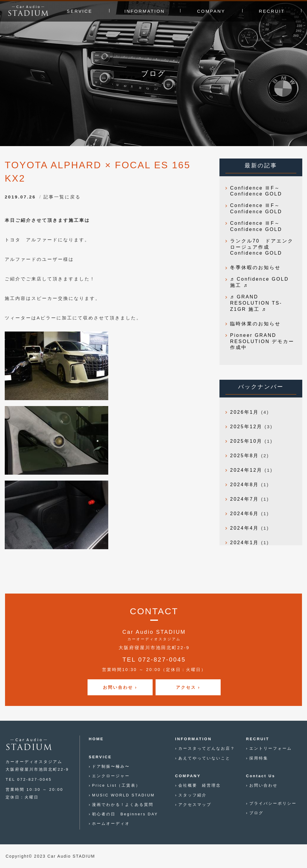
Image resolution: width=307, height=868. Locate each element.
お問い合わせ (264, 785)
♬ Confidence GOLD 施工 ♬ (259, 282)
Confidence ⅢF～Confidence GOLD (256, 191)
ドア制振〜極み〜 (111, 766)
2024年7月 (245, 499)
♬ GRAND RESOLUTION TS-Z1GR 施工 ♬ (256, 303)
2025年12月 (246, 427)
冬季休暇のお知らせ (255, 267)
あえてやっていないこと (204, 758)
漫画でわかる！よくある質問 (123, 805)
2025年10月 (246, 441)
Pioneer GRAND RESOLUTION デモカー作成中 (262, 341)
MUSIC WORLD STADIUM (123, 795)
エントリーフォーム (271, 748)
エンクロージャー (111, 776)
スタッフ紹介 (193, 795)
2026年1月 (245, 412)
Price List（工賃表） (116, 785)
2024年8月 (245, 485)
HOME (96, 739)
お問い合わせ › (120, 687)
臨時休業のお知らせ (255, 324)
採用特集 (259, 758)
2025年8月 (245, 456)
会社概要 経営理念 (200, 785)
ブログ (256, 813)
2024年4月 (245, 528)
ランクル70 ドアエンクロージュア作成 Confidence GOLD (262, 247)
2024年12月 (246, 470)
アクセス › (188, 687)
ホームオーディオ (111, 823)
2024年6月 (245, 514)
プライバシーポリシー (273, 803)
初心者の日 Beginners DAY (125, 814)
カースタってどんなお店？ (207, 748)
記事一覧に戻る (62, 197)
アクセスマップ (195, 805)
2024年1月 (245, 543)
